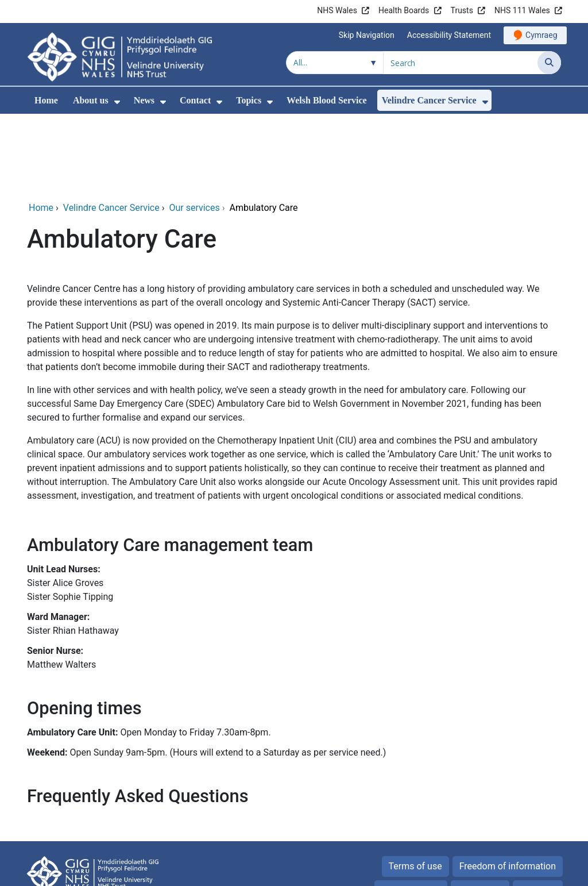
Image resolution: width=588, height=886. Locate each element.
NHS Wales (337, 10)
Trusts (462, 10)
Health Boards (404, 10)
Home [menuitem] (46, 100)
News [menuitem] (144, 100)
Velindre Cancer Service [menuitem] (429, 100)
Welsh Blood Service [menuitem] (327, 100)
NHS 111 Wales (522, 10)
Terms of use (415, 788)
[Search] (549, 63)
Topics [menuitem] (249, 100)
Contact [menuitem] (195, 100)
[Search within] (335, 63)
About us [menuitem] (91, 100)
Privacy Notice (411, 812)
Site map (538, 812)
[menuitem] (117, 102)
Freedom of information (508, 788)
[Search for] (461, 63)
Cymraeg (541, 35)
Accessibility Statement (449, 35)
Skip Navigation (367, 35)
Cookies (474, 812)
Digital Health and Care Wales (489, 871)
